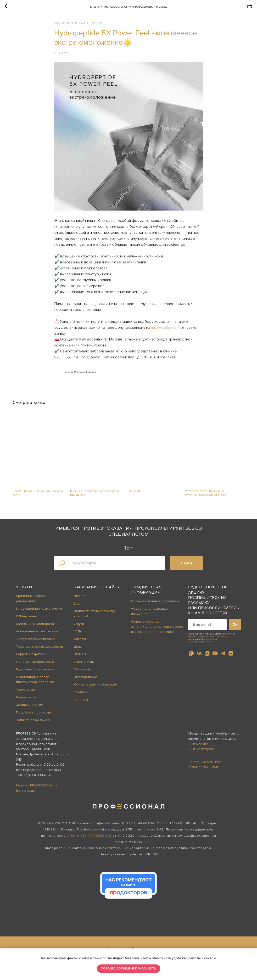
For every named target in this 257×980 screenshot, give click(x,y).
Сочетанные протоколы (35, 666)
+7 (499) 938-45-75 (38, 779)
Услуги (24, 592)
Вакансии (81, 696)
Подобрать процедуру (34, 717)
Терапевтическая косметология (42, 651)
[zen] (231, 658)
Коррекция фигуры (31, 659)
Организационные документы (155, 605)
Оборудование (86, 681)
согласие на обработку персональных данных (212, 639)
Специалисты (84, 666)
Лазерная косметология (36, 643)
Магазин (80, 643)
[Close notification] (253, 952)
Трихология (25, 694)
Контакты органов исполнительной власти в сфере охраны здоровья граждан (157, 631)
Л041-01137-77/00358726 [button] (89, 840)
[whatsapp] (191, 658)
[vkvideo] (207, 658)
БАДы (78, 636)
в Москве (201, 748)
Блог (77, 608)
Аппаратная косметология (37, 636)
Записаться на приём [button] (33, 724)
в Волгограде (204, 754)
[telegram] (223, 658)
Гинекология (26, 702)
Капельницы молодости (35, 628)
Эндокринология (30, 709)
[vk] (199, 658)
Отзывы (80, 659)
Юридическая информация (95, 689)
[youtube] (215, 658)
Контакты (81, 704)
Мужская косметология (35, 674)
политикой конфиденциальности (203, 645)
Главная (80, 600)
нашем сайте (162, 330)
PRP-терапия (26, 621)
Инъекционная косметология (40, 613)
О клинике (82, 674)
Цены (78, 651)
